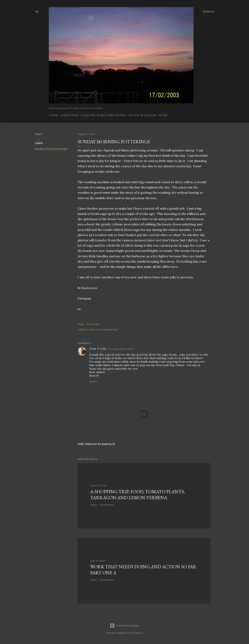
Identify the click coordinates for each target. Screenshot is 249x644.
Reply (93, 382)
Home (53, 115)
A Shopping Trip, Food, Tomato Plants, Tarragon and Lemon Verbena (138, 495)
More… (164, 115)
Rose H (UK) (98, 349)
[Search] (209, 12)
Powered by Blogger (124, 626)
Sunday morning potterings (51, 149)
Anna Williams (135, 633)
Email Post (93, 324)
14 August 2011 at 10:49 (121, 349)
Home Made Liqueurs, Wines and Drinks (93, 115)
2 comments (107, 505)
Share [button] (38, 134)
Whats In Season (142, 115)
